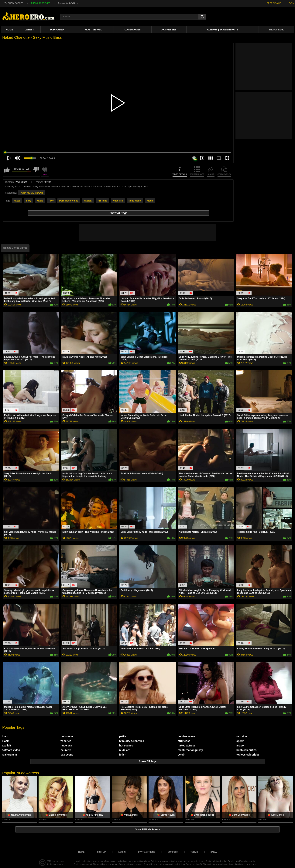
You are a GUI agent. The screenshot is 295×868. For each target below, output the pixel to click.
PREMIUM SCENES (41, 3)
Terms (194, 852)
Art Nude (103, 201)
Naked (17, 201)
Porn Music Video (69, 201)
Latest (29, 30)
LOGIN (291, 3)
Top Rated (57, 30)
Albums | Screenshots (223, 30)
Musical (88, 201)
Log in (122, 852)
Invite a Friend (147, 852)
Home (10, 30)
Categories (133, 30)
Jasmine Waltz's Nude (68, 3)
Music (40, 201)
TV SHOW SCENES (14, 3)
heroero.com (58, 861)
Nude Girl (118, 201)
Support (173, 852)
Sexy (29, 201)
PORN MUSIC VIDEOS (32, 193)
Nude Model (135, 201)
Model (150, 201)
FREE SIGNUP (274, 3)
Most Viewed (93, 30)
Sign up (101, 852)
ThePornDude (276, 30)
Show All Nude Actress (147, 829)
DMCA (214, 852)
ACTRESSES (169, 30)
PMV (51, 201)
